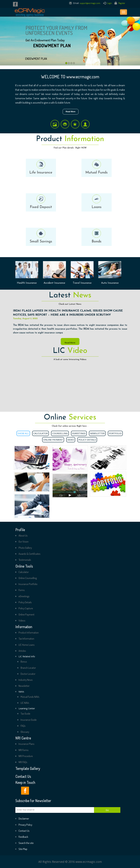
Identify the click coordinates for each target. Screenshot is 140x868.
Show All (23, 433)
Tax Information (26, 639)
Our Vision (24, 541)
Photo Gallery (25, 548)
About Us (23, 535)
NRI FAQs (23, 762)
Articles (22, 651)
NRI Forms (24, 750)
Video (71, 440)
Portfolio (115, 433)
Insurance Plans (26, 744)
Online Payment (53, 440)
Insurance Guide (29, 720)
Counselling (60, 433)
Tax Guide (25, 714)
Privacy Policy (25, 825)
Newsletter (97, 433)
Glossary (25, 732)
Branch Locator (28, 668)
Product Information (29, 632)
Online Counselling (28, 578)
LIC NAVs (25, 703)
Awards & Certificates (29, 554)
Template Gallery (28, 768)
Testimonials (25, 560)
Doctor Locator (28, 674)
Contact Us (23, 776)
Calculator (41, 433)
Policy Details (87, 440)
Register (122, 3)
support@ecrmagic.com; (90, 3)
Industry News (26, 680)
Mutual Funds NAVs (30, 697)
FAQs (23, 726)
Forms (22, 590)
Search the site (26, 843)
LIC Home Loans (27, 645)
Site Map (23, 849)
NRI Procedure (26, 756)
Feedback (23, 837)
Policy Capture (26, 608)
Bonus (24, 662)
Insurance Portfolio (28, 584)
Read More (70, 112)
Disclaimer (24, 818)
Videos (22, 620)
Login (109, 3)
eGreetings (79, 433)
